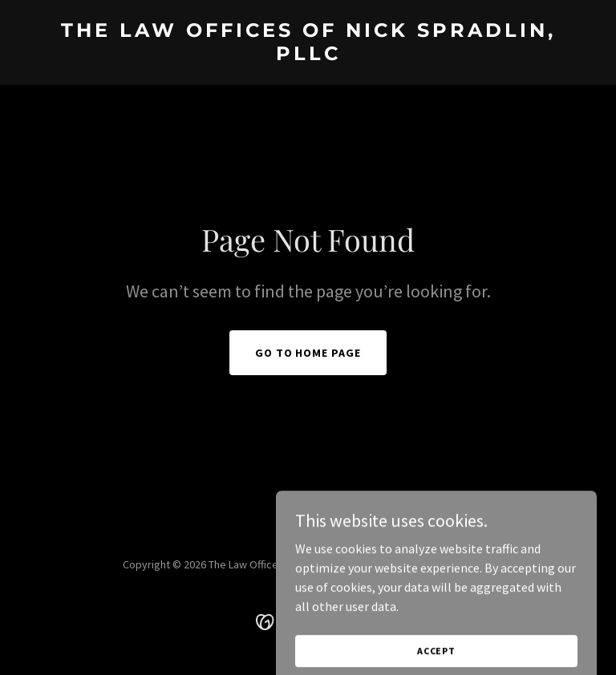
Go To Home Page (308, 353)
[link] (308, 55)
